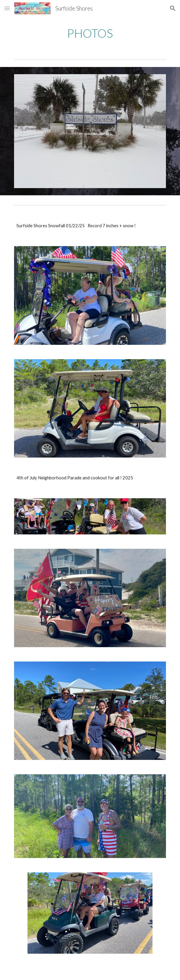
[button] (7, 8)
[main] (90, 33)
